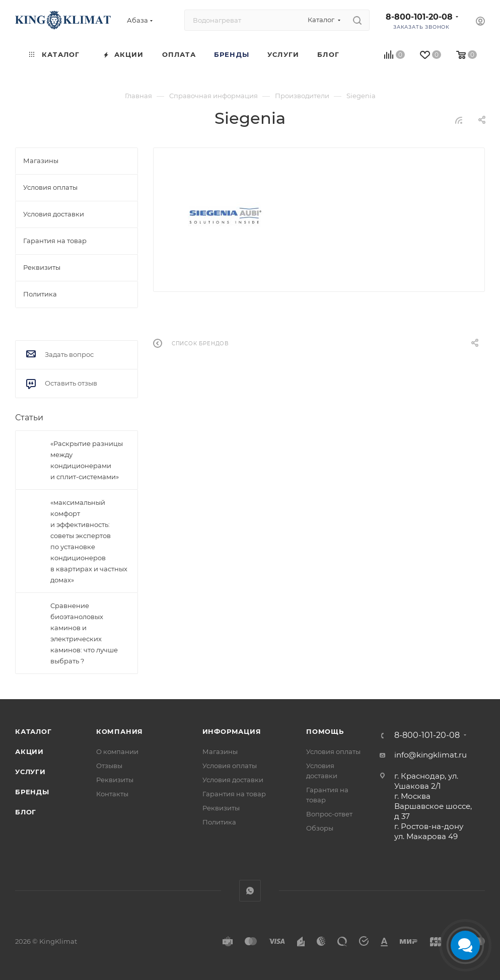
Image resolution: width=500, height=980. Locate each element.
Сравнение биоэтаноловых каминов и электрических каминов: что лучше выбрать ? (84, 633)
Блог (26, 812)
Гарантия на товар (234, 794)
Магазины (220, 751)
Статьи (29, 418)
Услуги (30, 772)
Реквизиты (115, 780)
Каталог (33, 731)
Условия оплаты (230, 766)
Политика (219, 822)
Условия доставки (233, 780)
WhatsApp (250, 891)
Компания (120, 731)
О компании (117, 751)
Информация (232, 731)
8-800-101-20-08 (419, 17)
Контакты (112, 794)
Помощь (325, 731)
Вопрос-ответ (329, 814)
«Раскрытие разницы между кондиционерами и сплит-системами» (87, 460)
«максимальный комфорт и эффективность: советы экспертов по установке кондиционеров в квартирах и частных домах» (89, 541)
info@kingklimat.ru (431, 755)
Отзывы (109, 766)
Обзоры (320, 828)
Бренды (32, 792)
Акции (29, 751)
